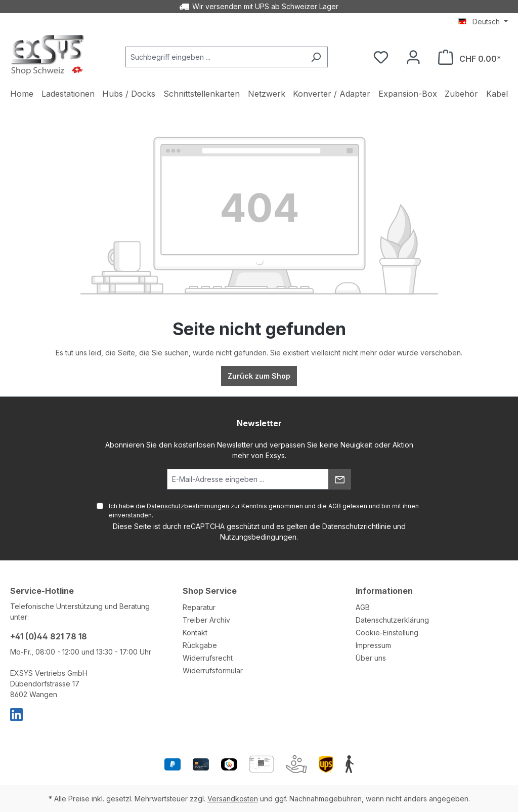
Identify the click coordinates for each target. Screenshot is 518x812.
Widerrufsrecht (208, 658)
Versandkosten (233, 799)
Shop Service (210, 591)
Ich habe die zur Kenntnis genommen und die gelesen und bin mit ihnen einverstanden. (264, 511)
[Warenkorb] (470, 57)
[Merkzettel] (381, 57)
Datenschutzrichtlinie (357, 526)
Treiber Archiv (206, 620)
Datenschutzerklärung (392, 620)
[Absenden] (340, 479)
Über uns (371, 658)
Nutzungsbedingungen (258, 537)
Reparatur (199, 607)
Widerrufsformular (213, 671)
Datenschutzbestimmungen (188, 506)
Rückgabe (200, 645)
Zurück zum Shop (259, 376)
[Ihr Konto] (413, 57)
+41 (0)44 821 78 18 (49, 636)
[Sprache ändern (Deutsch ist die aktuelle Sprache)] (483, 22)
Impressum (373, 645)
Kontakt (195, 633)
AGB (335, 506)
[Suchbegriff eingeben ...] (215, 57)
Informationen (384, 591)
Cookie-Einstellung (387, 633)
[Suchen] (316, 57)
